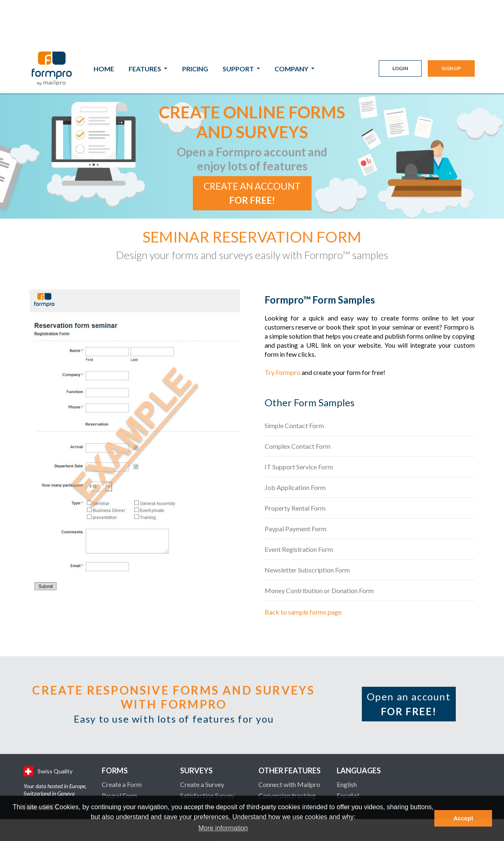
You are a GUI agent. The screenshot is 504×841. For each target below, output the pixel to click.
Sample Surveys (202, 756)
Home (104, 25)
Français (348, 756)
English (347, 734)
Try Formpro (282, 322)
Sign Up (451, 25)
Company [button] (292, 25)
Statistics (272, 756)
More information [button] (223, 828)
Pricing (195, 25)
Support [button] (239, 25)
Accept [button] (463, 818)
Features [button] (145, 25)
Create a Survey (202, 734)
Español (348, 745)
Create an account (252, 143)
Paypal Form (120, 745)
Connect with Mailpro (289, 734)
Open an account (409, 653)
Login (400, 25)
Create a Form (122, 734)
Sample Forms (122, 756)
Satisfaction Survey (207, 745)
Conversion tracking (287, 745)
